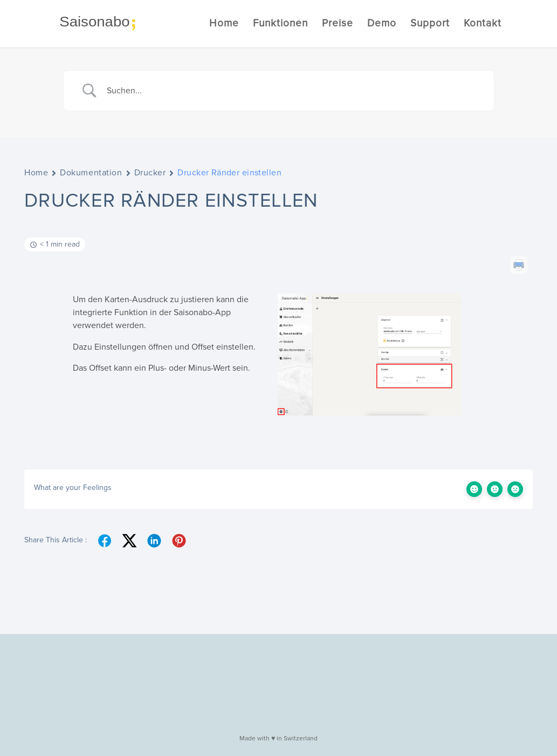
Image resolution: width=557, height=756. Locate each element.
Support (430, 25)
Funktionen (280, 25)
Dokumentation (91, 173)
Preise (338, 25)
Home (224, 25)
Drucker (150, 173)
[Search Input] (292, 91)
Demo (382, 25)
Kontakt (483, 25)
